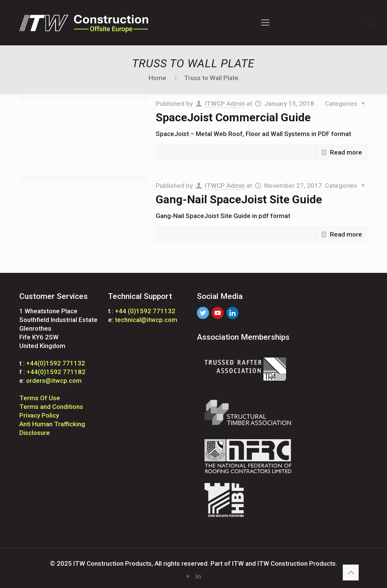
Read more (346, 152)
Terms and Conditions (51, 407)
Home (157, 78)
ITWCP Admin (225, 104)
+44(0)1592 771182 (56, 372)
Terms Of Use (40, 398)
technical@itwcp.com (146, 320)
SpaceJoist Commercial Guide (233, 117)
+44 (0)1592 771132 (145, 311)
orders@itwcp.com (54, 381)
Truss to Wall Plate (211, 78)
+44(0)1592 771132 (56, 363)
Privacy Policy (39, 415)
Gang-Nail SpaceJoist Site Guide (239, 199)
